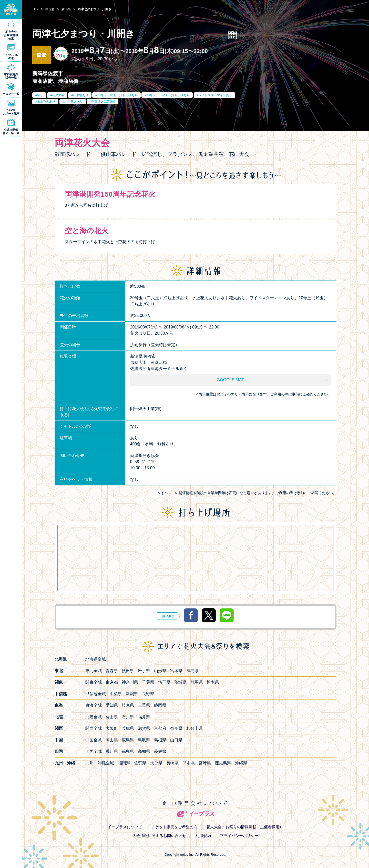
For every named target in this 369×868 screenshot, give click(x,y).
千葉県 (148, 682)
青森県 (112, 671)
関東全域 (94, 682)
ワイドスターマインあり (215, 95)
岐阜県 (128, 705)
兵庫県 (128, 728)
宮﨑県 (205, 763)
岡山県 (112, 740)
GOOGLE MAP (231, 380)
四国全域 (94, 751)
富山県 (112, 717)
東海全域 (94, 705)
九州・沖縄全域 (100, 763)
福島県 (192, 671)
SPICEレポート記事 (11, 112)
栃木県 (213, 682)
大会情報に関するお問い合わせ (159, 836)
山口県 (176, 740)
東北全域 (94, 671)
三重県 (144, 705)
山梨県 (116, 694)
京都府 (160, 728)
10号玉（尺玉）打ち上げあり (117, 95)
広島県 (128, 740)
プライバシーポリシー (239, 836)
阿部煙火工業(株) (103, 102)
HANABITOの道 (11, 57)
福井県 (144, 717)
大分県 (156, 763)
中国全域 (94, 740)
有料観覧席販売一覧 (11, 76)
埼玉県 (164, 682)
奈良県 (176, 728)
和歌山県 (194, 728)
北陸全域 (94, 717)
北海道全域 (96, 659)
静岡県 (160, 705)
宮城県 (176, 671)
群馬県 (197, 682)
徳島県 (128, 751)
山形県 (160, 671)
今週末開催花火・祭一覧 (11, 131)
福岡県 (124, 763)
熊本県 (189, 763)
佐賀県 (140, 763)
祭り (40, 95)
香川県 (112, 751)
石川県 (128, 717)
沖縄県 (241, 763)
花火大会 (58, 95)
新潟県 (132, 694)
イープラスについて (125, 827)
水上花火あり (46, 102)
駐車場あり (81, 95)
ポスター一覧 (11, 94)
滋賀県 (144, 728)
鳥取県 (144, 740)
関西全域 (94, 728)
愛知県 (112, 705)
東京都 (112, 682)
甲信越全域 (96, 694)
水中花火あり (74, 102)
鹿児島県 (223, 763)
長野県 (148, 694)
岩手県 (144, 671)
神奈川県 (130, 682)
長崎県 (172, 763)
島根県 (160, 740)
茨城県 (180, 682)
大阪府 (112, 728)
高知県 (144, 751)
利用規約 (203, 836)
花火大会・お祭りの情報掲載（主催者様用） (245, 827)
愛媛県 (160, 751)
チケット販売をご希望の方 (174, 827)
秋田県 (128, 671)
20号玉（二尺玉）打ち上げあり (168, 95)
